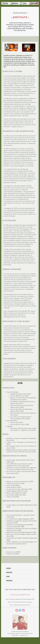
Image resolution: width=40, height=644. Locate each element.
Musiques (9, 572)
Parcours (34, 3)
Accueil (6, 3)
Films (8, 576)
